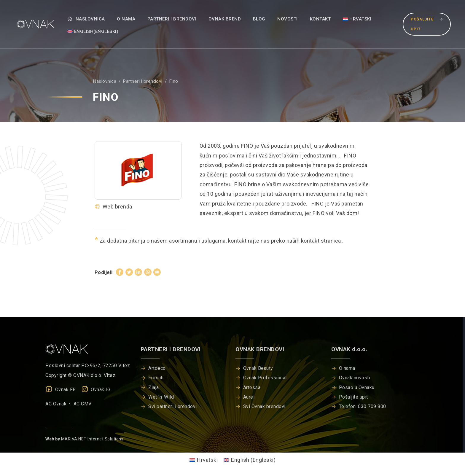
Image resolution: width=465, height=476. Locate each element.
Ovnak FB (61, 390)
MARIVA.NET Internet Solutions (92, 439)
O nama (126, 19)
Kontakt (320, 19)
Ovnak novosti (355, 378)
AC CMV (83, 404)
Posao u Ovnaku (357, 387)
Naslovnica (86, 19)
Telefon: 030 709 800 (363, 406)
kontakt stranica (322, 241)
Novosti (288, 19)
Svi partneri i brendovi (173, 406)
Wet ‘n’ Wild (161, 397)
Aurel (249, 397)
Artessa (252, 387)
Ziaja (154, 387)
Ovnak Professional (265, 378)
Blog (259, 19)
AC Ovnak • (59, 404)
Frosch (156, 378)
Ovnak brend (225, 19)
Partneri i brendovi (172, 19)
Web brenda (113, 207)
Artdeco (157, 368)
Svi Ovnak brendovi (264, 406)
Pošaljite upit (427, 24)
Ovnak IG (96, 390)
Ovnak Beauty (258, 368)
